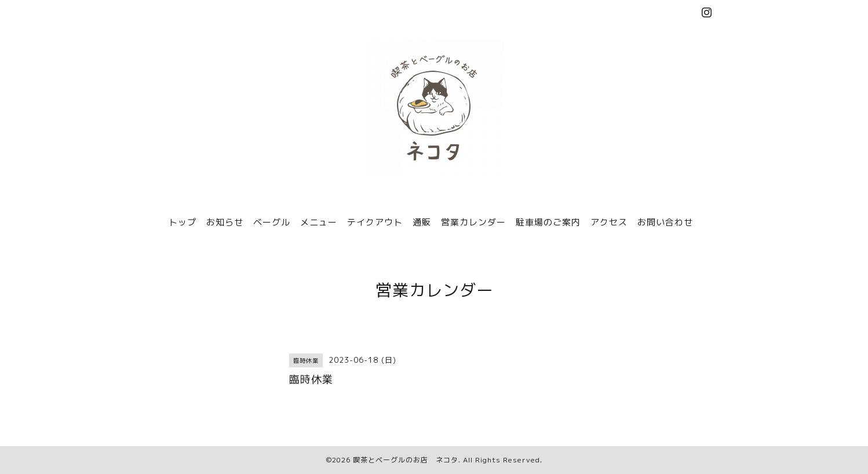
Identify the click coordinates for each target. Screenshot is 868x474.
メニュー (319, 222)
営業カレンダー (473, 222)
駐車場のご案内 (548, 222)
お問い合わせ (665, 222)
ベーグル (272, 222)
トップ (183, 222)
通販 (422, 222)
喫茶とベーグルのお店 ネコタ (406, 460)
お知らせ (225, 222)
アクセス (609, 222)
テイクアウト (375, 222)
